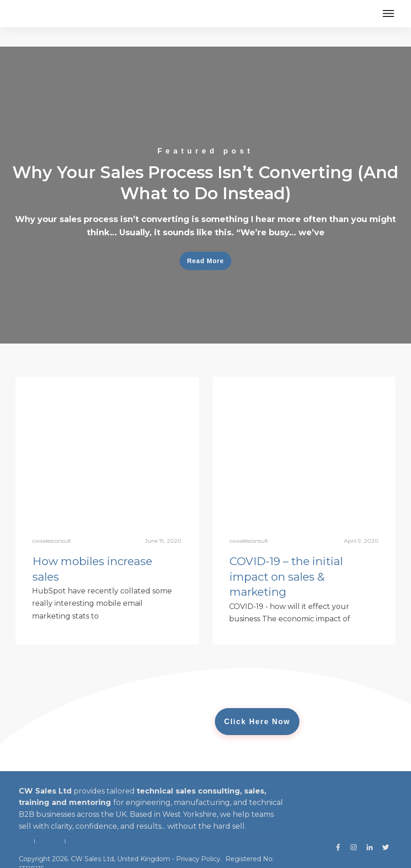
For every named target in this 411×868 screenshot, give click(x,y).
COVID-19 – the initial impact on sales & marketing (286, 557)
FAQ (72, 822)
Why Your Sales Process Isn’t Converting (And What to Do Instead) (205, 176)
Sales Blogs (49, 822)
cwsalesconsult (52, 521)
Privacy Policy (198, 840)
